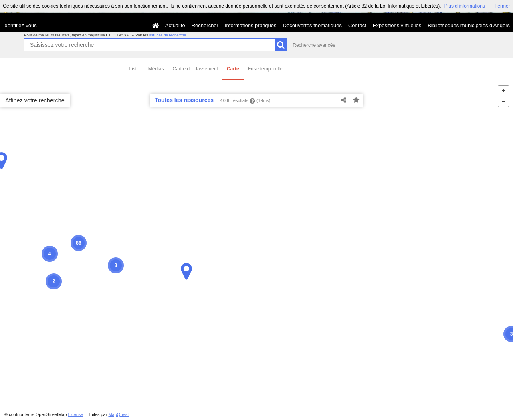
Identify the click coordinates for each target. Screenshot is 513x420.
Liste (134, 69)
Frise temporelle (265, 69)
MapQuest (118, 414)
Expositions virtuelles (397, 25)
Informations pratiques (251, 25)
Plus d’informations (465, 6)
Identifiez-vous (20, 25)
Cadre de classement (195, 69)
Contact (357, 25)
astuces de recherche (168, 35)
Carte (233, 69)
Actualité (175, 25)
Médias (156, 69)
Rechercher (205, 25)
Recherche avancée (314, 45)
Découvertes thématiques (312, 25)
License (76, 414)
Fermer (502, 6)
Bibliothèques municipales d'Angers (469, 25)
